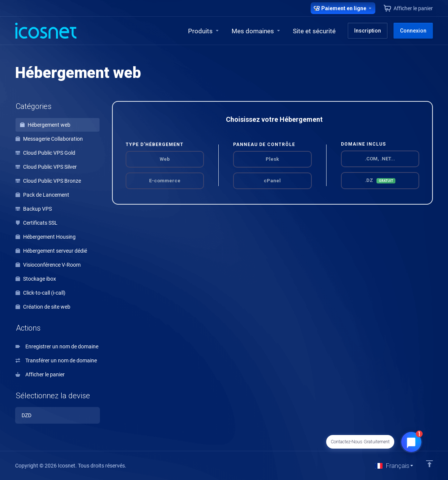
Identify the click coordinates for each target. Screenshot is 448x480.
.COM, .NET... (380, 159)
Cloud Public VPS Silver (46, 167)
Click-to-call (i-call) (40, 293)
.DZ (380, 180)
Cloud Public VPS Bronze (48, 181)
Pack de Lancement (42, 195)
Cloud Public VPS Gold (45, 153)
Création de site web (43, 307)
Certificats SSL (37, 223)
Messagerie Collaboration (49, 139)
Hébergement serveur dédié (51, 251)
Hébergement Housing (46, 237)
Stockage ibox (36, 279)
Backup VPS (34, 209)
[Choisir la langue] (394, 466)
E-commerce (165, 181)
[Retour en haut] (429, 464)
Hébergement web (45, 125)
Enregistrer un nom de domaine (57, 346)
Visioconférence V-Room (48, 265)
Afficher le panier (40, 374)
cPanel (272, 181)
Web (165, 159)
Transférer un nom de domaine (56, 360)
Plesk (272, 159)
